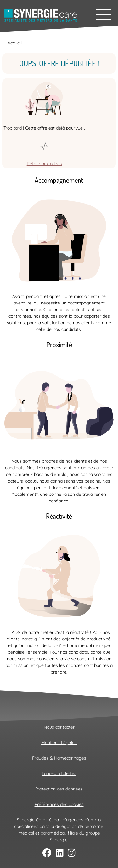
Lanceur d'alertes (59, 773)
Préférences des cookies (59, 804)
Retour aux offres (44, 164)
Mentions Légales (59, 743)
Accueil (15, 43)
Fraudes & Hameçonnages (59, 758)
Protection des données (59, 789)
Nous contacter (59, 727)
